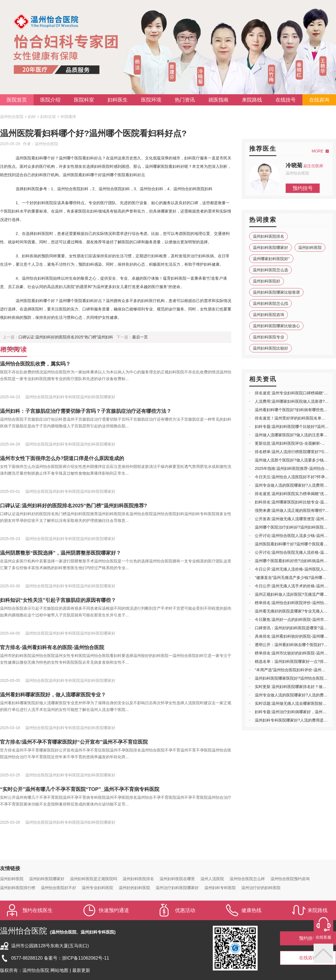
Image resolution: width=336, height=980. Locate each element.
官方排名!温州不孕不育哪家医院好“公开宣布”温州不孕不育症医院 (74, 742)
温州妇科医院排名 (269, 236)
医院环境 (151, 100)
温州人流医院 (212, 879)
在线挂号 (286, 100)
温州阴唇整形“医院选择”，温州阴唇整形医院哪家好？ (60, 553)
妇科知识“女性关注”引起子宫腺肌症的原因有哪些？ (58, 600)
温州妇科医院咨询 (269, 315)
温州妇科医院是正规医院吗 (94, 879)
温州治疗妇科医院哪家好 (177, 888)
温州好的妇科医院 (134, 888)
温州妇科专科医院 (220, 888)
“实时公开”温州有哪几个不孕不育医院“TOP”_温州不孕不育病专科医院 (80, 789)
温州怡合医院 (12, 117)
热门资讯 (185, 100)
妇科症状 (48, 117)
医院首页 (17, 100)
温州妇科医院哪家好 (270, 248)
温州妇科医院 (310, 248)
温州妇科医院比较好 (270, 348)
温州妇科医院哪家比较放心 (276, 326)
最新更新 (81, 970)
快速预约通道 (114, 910)
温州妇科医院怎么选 (270, 270)
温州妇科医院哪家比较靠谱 (276, 292)
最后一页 (140, 337)
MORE (318, 151)
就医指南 (218, 100)
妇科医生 (118, 100)
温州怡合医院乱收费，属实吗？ (35, 364)
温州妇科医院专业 (269, 337)
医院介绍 (50, 100)
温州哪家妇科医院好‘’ (271, 259)
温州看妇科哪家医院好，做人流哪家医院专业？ (53, 695)
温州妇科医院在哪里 (177, 879)
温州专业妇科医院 (97, 888)
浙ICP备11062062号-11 (86, 958)
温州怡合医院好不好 (59, 888)
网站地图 (60, 970)
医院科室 (84, 100)
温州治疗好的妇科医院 (261, 888)
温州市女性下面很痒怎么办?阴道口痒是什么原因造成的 (62, 458)
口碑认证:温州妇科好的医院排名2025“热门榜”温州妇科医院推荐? (73, 506)
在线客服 (323, 937)
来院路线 (252, 100)
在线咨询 (319, 100)
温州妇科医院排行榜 (18, 888)
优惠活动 (185, 910)
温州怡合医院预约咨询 (290, 879)
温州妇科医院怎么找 (270, 303)
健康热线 (251, 910)
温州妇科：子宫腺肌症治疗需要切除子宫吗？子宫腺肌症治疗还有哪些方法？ (86, 411)
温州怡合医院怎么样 (247, 879)
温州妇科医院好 (267, 281)
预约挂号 (303, 188)
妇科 (32, 117)
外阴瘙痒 (68, 117)
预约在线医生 (38, 910)
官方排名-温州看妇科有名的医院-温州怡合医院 (52, 647)
